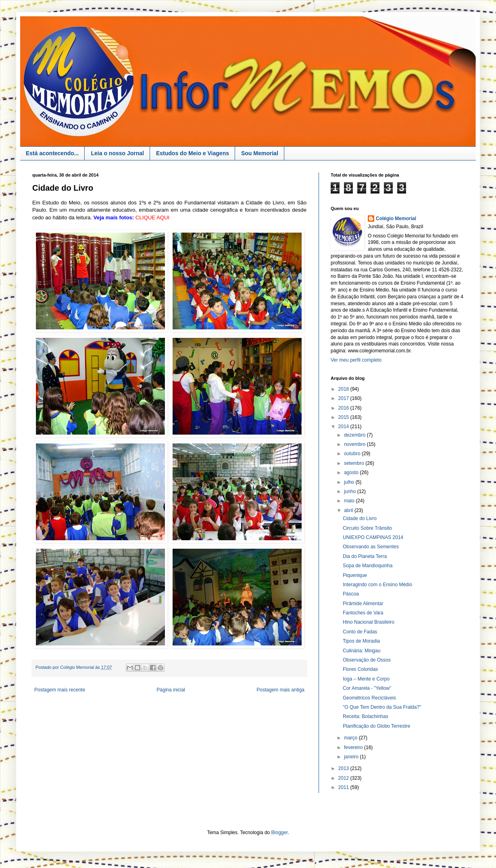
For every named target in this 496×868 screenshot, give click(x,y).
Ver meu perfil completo (356, 360)
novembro (355, 444)
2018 (344, 389)
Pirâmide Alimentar (363, 604)
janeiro (352, 757)
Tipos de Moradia (361, 641)
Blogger (280, 833)
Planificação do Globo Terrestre (376, 726)
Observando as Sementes (371, 547)
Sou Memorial (260, 153)
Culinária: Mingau (362, 651)
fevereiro (354, 747)
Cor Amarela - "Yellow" (367, 688)
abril (349, 510)
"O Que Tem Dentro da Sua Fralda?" (382, 707)
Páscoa (351, 594)
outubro (353, 454)
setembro (355, 463)
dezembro (355, 435)
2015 (344, 417)
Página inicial (171, 690)
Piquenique (355, 575)
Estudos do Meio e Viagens (193, 153)
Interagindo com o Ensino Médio (377, 585)
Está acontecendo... (52, 153)
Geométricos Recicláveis (369, 698)
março (351, 738)
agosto (352, 473)
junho (351, 491)
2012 (344, 778)
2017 (344, 398)
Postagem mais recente (60, 690)
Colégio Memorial (396, 219)
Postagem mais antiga (280, 690)
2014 (344, 427)
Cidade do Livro (360, 518)
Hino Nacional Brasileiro (369, 622)
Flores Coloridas (360, 669)
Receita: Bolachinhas (366, 716)
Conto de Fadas (360, 632)
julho (350, 482)
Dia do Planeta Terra (365, 556)
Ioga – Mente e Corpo (366, 679)
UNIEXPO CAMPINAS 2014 (373, 537)
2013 (344, 768)
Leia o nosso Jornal (117, 153)
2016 (344, 408)
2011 (344, 787)
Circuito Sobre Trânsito (367, 528)
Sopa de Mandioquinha (368, 566)
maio (350, 501)
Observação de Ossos (367, 660)
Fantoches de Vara (363, 613)
